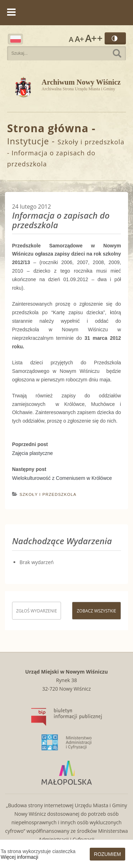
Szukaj (117, 53)
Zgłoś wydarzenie (36, 611)
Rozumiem (107, 854)
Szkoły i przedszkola (91, 142)
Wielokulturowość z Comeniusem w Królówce (62, 478)
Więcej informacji (20, 857)
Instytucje (28, 141)
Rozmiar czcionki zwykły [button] (71, 38)
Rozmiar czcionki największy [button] (94, 38)
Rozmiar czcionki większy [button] (79, 38)
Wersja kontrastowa (115, 38)
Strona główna (48, 128)
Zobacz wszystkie (96, 611)
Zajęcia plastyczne (32, 453)
